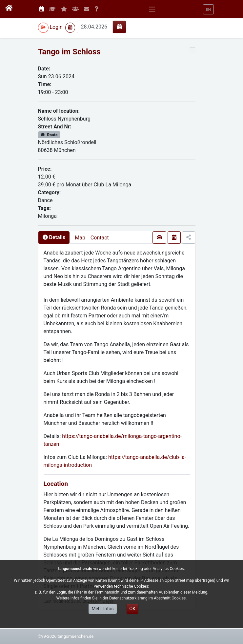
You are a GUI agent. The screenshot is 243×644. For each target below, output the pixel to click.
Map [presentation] (80, 238)
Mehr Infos (102, 609)
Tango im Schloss (69, 52)
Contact (100, 238)
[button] (208, 9)
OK (132, 609)
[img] (119, 27)
